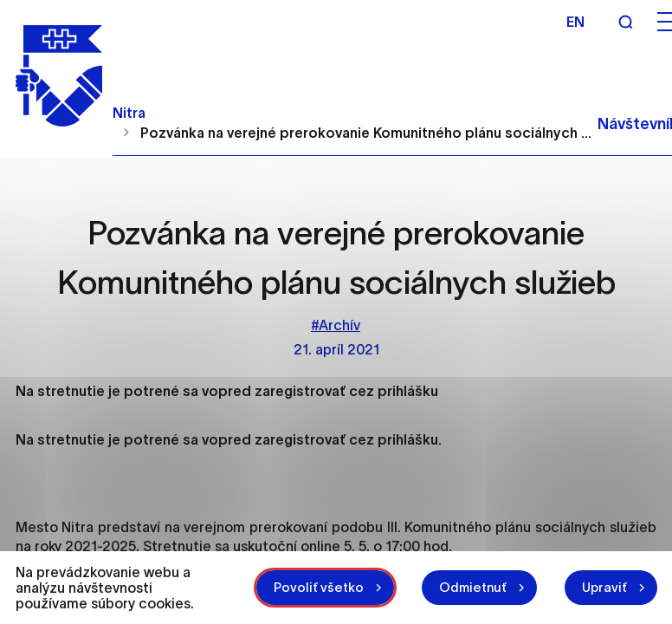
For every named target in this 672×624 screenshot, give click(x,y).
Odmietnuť (473, 587)
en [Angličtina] (575, 22)
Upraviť (604, 587)
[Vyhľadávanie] (625, 22)
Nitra (129, 113)
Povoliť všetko (319, 587)
